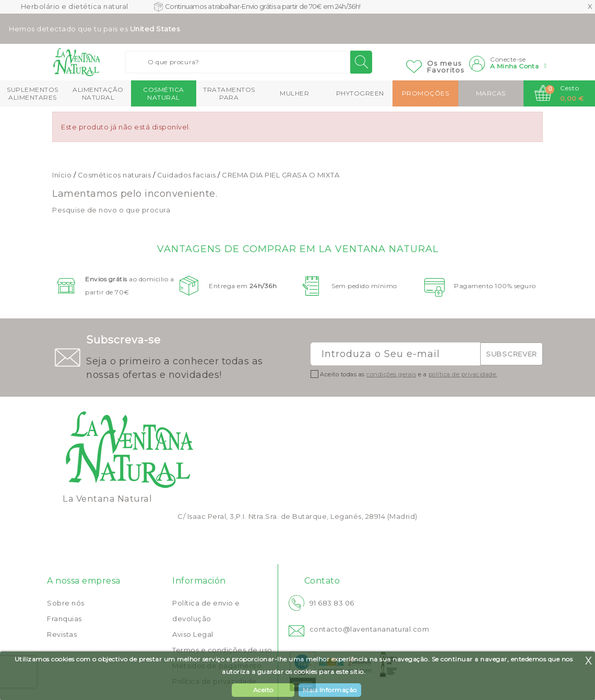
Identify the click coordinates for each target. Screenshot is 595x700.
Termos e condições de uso (222, 650)
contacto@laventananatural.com (370, 629)
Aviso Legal (193, 634)
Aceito (263, 690)
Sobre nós (66, 603)
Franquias (64, 619)
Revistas (62, 634)
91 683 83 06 (332, 603)
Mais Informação (330, 690)
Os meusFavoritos (446, 67)
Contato (322, 581)
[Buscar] (248, 62)
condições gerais (391, 374)
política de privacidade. (463, 374)
